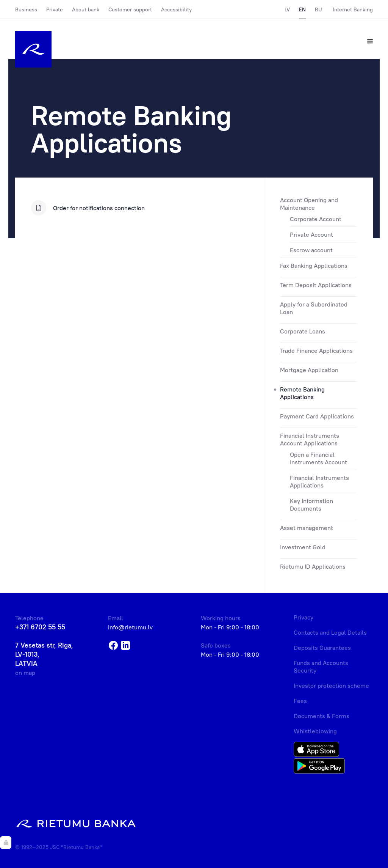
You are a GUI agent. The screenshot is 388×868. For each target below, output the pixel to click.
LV (287, 9)
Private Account (311, 234)
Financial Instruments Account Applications (310, 439)
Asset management (307, 528)
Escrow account (311, 250)
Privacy (304, 617)
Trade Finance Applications (316, 351)
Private (55, 9)
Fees (300, 701)
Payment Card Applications (317, 416)
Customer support (130, 9)
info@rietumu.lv (130, 627)
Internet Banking (353, 9)
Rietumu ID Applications (313, 566)
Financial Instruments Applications (319, 481)
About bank (86, 9)
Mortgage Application (309, 370)
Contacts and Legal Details (330, 632)
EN (302, 9)
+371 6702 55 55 (40, 627)
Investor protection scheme (331, 686)
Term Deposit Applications (316, 285)
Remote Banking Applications (302, 393)
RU (318, 9)
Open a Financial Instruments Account (318, 458)
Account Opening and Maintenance (309, 204)
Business (26, 9)
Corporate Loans (303, 331)
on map (25, 673)
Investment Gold (303, 547)
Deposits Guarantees (322, 648)
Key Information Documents (311, 505)
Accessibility (176, 9)
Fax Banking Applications (314, 266)
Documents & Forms (322, 716)
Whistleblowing (315, 731)
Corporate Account (316, 219)
